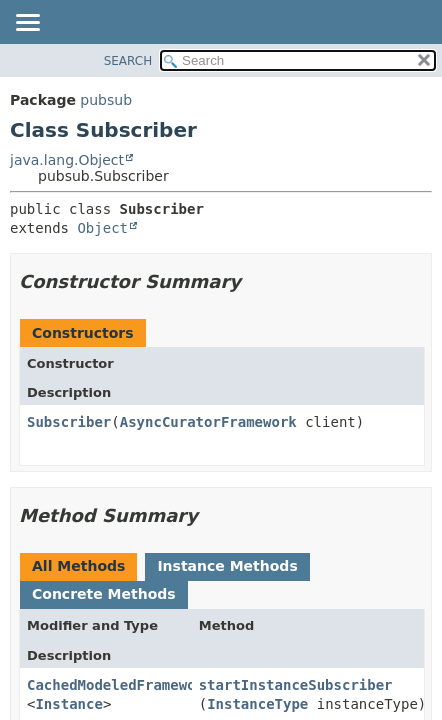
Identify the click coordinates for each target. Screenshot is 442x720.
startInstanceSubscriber (296, 685)
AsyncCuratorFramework (208, 422)
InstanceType (257, 704)
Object (102, 228)
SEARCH (128, 61)
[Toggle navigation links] (27, 24)
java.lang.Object (67, 160)
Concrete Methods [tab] (104, 594)
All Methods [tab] (78, 566)
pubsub (106, 100)
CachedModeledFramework (119, 685)
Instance (68, 704)
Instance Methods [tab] (227, 566)
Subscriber (69, 422)
